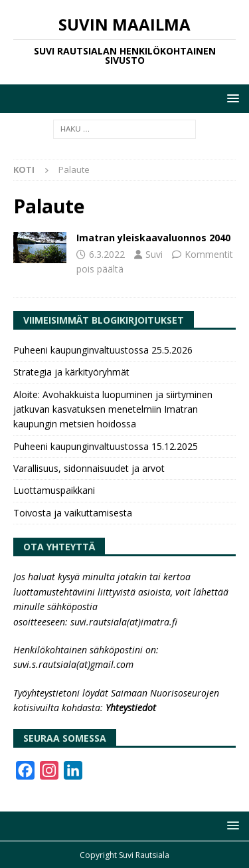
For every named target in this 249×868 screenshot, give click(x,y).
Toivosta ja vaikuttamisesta (73, 513)
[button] (231, 98)
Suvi (154, 254)
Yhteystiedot (131, 707)
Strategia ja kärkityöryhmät (71, 372)
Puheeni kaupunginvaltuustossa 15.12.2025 (106, 446)
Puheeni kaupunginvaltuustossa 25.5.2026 (103, 350)
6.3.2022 (107, 254)
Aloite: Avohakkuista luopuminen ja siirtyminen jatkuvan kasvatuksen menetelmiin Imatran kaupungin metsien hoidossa (113, 409)
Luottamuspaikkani (54, 490)
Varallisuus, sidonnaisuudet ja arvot (89, 468)
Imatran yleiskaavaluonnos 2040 (153, 238)
